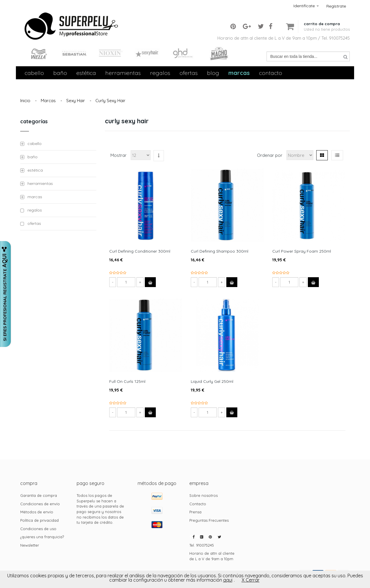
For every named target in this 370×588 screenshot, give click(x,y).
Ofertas (189, 73)
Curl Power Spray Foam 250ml (302, 251)
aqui (228, 580)
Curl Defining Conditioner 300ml (140, 251)
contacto (271, 73)
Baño (60, 73)
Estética (86, 73)
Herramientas (123, 73)
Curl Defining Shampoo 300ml (220, 251)
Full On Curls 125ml (127, 381)
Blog (213, 73)
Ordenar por (270, 155)
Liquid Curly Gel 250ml (212, 381)
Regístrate (336, 6)
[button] (327, 22)
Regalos (160, 73)
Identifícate (306, 6)
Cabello (34, 73)
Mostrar (119, 155)
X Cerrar (251, 580)
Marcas (239, 73)
